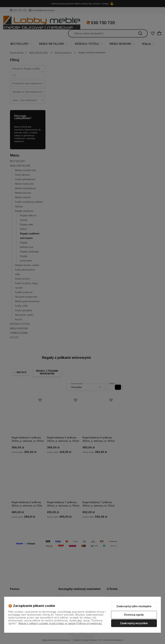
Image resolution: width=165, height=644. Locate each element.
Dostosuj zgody (134, 615)
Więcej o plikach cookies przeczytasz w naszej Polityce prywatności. (60, 623)
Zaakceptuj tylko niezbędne (134, 606)
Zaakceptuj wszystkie (134, 623)
